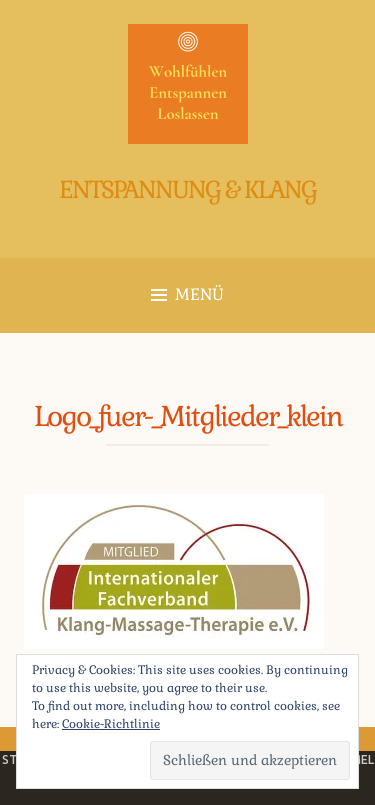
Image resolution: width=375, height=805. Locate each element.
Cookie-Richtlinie (111, 724)
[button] (188, 84)
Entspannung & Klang (187, 189)
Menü (187, 294)
